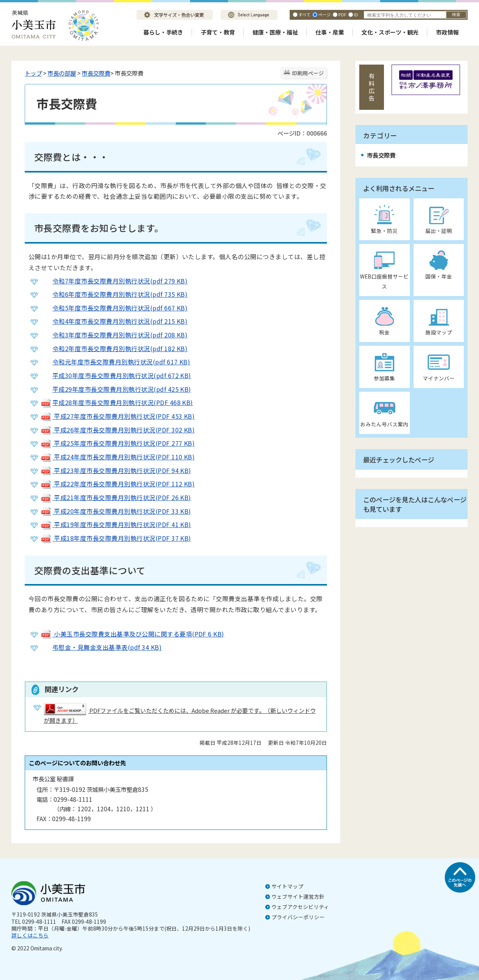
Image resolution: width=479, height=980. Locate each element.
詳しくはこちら (30, 935)
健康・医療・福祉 (275, 32)
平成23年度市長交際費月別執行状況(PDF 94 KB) (116, 470)
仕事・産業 (330, 32)
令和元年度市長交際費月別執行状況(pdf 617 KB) (115, 362)
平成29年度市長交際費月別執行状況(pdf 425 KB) (116, 389)
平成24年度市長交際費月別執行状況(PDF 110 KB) (118, 457)
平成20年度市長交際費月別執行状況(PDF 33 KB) (116, 511)
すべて (305, 14)
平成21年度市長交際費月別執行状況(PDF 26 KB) (116, 497)
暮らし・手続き (163, 32)
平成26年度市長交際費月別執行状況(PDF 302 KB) (118, 430)
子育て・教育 (218, 32)
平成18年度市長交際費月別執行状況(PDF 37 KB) (116, 538)
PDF (342, 14)
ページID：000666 (302, 133)
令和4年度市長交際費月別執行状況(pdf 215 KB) (114, 321)
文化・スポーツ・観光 (390, 32)
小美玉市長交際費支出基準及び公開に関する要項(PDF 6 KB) (132, 634)
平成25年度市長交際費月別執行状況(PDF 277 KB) (118, 443)
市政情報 (447, 32)
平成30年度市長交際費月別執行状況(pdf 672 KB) (116, 375)
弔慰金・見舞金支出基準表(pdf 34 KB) (101, 647)
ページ (324, 14)
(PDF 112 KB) (175, 484)
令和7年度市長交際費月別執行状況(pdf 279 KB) (114, 281)
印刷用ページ (308, 73)
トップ (33, 73)
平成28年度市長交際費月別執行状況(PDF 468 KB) (117, 402)
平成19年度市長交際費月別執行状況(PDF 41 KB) (116, 524)
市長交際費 (96, 73)
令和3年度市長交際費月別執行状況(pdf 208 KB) (120, 335)
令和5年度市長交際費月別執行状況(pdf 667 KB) (114, 308)
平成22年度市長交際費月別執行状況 (98, 484)
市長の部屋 (62, 73)
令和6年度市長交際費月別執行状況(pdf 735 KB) (114, 294)
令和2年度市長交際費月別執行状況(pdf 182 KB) (114, 348)
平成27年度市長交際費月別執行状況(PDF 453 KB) (118, 416)
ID (356, 14)
